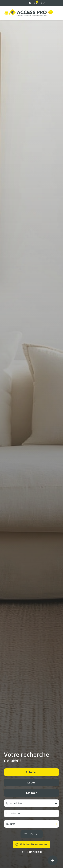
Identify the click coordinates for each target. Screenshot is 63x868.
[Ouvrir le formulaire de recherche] (32, 837)
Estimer (32, 795)
